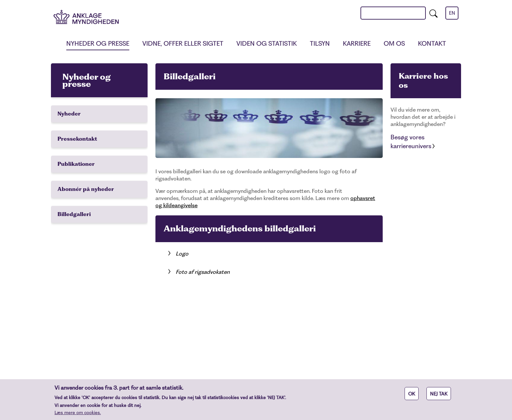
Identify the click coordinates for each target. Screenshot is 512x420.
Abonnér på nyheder (86, 189)
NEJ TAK (439, 396)
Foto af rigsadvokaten (203, 272)
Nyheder (69, 114)
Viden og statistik (267, 44)
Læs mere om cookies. (78, 415)
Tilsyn (320, 44)
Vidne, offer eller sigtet (183, 44)
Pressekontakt (77, 139)
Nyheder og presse (98, 44)
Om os (394, 44)
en (452, 13)
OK (412, 396)
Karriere (357, 44)
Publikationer (76, 164)
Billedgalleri (74, 214)
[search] (433, 13)
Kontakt (432, 44)
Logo (182, 254)
